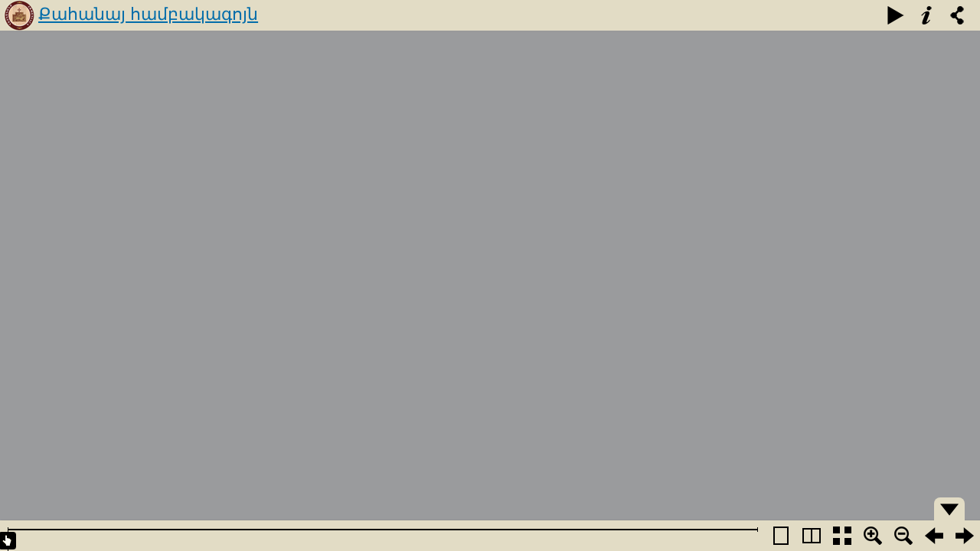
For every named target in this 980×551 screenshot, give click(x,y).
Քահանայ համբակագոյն (148, 14)
